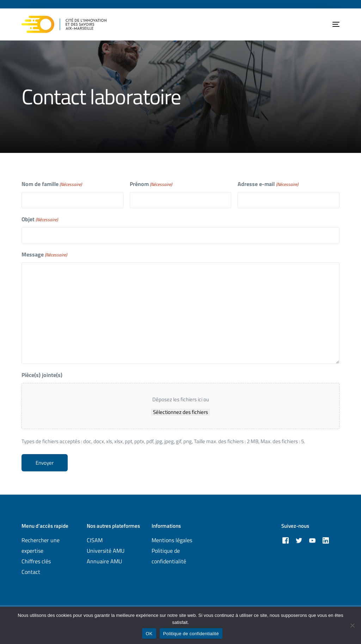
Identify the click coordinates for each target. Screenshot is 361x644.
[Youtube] (312, 540)
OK (149, 634)
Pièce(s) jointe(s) (42, 375)
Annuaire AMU (104, 561)
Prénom (151, 184)
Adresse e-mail (268, 184)
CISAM (95, 540)
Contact (31, 572)
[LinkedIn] (326, 540)
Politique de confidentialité (191, 634)
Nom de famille (52, 184)
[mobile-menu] (331, 24)
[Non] (352, 625)
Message (44, 255)
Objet (40, 219)
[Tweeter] (299, 540)
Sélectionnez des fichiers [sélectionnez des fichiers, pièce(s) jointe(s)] (180, 412)
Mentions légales (172, 540)
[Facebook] (286, 540)
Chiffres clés (36, 561)
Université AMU (106, 551)
